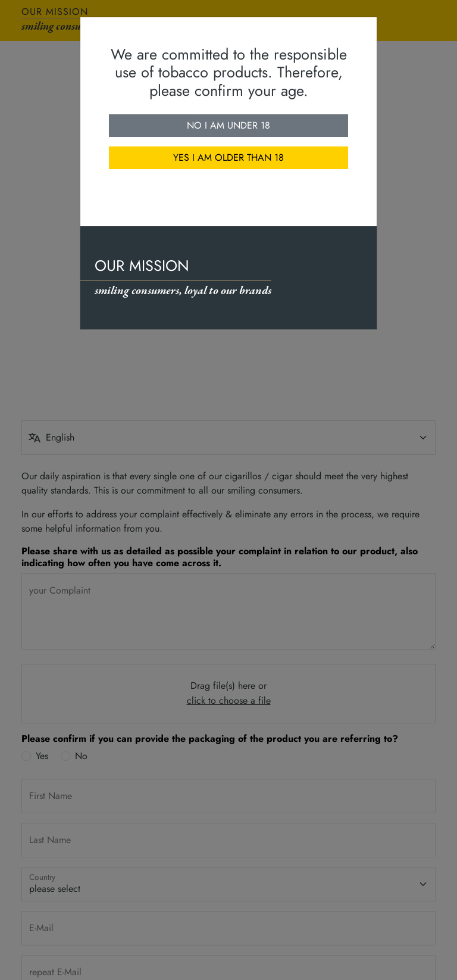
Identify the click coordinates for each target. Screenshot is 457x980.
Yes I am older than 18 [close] (228, 157)
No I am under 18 (228, 125)
